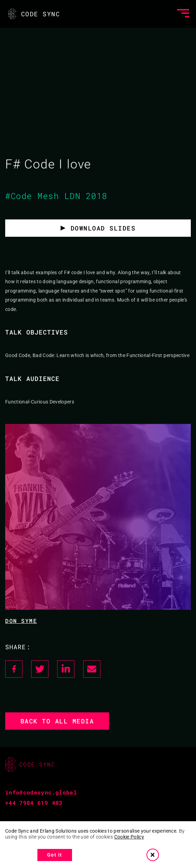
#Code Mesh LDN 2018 (56, 196)
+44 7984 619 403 (34, 803)
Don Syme (21, 621)
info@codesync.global (41, 792)
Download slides (103, 228)
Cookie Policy (129, 837)
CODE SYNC (33, 14)
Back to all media (57, 721)
